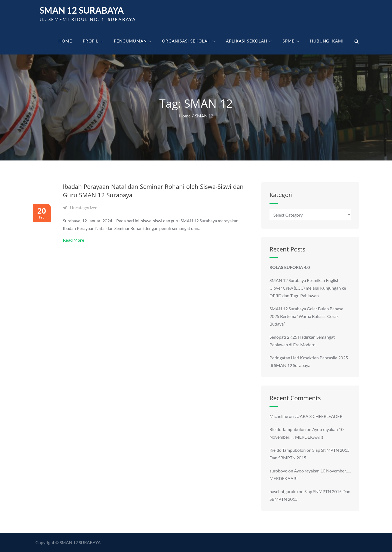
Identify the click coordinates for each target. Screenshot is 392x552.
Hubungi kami (327, 41)
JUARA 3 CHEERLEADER (318, 416)
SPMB (291, 41)
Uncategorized (84, 207)
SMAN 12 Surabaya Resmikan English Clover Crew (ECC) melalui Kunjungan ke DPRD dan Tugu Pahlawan (308, 288)
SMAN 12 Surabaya (82, 10)
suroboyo (278, 471)
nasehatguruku (284, 491)
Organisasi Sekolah (189, 41)
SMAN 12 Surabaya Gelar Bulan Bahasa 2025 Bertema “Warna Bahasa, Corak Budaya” (306, 316)
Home (65, 41)
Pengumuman (133, 41)
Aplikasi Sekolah (249, 41)
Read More (74, 240)
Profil (93, 41)
